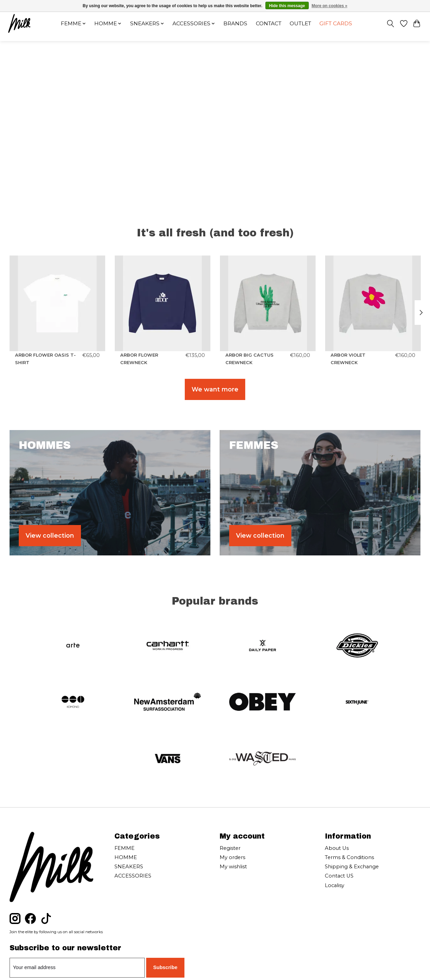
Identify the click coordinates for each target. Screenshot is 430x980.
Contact (269, 23)
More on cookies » (329, 6)
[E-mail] (77, 968)
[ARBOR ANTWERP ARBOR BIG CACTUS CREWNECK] (267, 303)
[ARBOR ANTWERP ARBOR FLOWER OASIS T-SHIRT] (57, 303)
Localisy (335, 885)
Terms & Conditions (349, 857)
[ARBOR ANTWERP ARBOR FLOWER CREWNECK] (162, 303)
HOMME (126, 857)
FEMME (124, 848)
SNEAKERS (129, 867)
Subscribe (165, 967)
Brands (235, 23)
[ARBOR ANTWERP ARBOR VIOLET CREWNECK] (373, 303)
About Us (337, 848)
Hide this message (287, 6)
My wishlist (233, 867)
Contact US (339, 876)
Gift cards (336, 23)
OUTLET (300, 23)
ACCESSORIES (133, 876)
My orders (232, 857)
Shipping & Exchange (352, 867)
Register (230, 848)
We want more (215, 389)
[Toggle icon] (390, 24)
